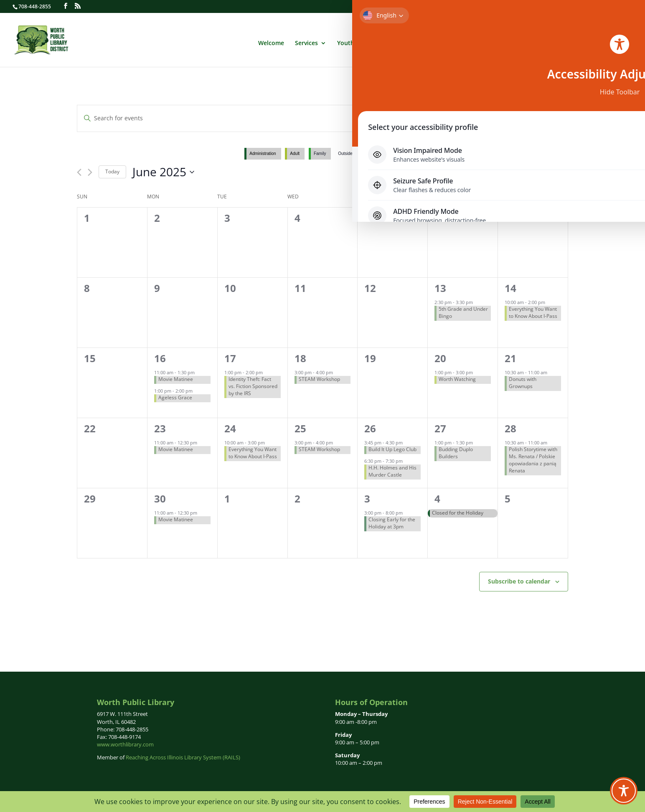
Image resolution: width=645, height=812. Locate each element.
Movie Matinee (176, 379)
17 (230, 358)
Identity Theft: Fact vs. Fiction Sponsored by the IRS (253, 386)
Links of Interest (592, 41)
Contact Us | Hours (609, 7)
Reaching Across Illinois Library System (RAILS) (183, 757)
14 (510, 288)
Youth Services (358, 41)
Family (320, 154)
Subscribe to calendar (519, 581)
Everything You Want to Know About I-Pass (533, 312)
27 (440, 428)
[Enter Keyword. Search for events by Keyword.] (258, 118)
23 (160, 428)
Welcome (271, 41)
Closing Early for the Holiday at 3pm (392, 523)
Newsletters (540, 41)
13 (440, 288)
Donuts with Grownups (523, 383)
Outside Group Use (356, 154)
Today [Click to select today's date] (112, 171)
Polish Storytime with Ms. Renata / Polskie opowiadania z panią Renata (533, 460)
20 (440, 358)
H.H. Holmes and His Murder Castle (392, 471)
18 (300, 358)
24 (230, 428)
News (504, 41)
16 (160, 358)
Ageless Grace (175, 397)
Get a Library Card (503, 7)
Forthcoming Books (555, 7)
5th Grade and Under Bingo (463, 312)
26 (370, 428)
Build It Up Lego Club (392, 449)
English (557, 26)
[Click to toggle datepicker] (163, 172)
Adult (295, 154)
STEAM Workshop (319, 379)
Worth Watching (457, 379)
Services (306, 41)
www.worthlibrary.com (125, 744)
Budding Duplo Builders (456, 453)
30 (160, 499)
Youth (393, 154)
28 (510, 428)
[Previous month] (79, 172)
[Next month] (90, 172)
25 (300, 428)
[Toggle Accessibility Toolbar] (624, 791)
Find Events (463, 118)
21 (510, 358)
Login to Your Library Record (439, 7)
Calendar (473, 41)
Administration (420, 41)
